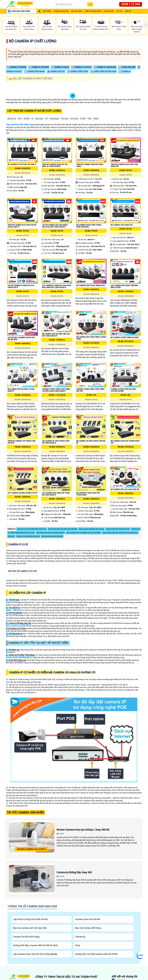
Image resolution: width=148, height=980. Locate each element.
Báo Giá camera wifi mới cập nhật (30, 928)
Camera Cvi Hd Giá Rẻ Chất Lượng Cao (32, 529)
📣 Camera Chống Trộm (78, 71)
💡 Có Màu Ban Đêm (127, 67)
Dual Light (39, 119)
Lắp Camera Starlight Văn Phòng (91, 529)
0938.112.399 (131, 4)
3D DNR (27, 119)
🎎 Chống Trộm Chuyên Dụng (104, 71)
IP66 (20, 119)
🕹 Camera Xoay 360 (56, 71)
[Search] (71, 4)
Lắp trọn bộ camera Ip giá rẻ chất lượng (34, 111)
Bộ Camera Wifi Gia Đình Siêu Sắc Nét (63, 529)
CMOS (96, 119)
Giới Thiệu (47, 11)
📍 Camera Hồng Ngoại (35, 71)
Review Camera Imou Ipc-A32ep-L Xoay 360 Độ (83, 830)
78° (46, 119)
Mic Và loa (12, 119)
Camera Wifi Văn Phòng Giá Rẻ (118, 529)
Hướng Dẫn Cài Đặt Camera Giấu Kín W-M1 (97, 954)
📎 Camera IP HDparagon (105, 67)
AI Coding (74, 119)
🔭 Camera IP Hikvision (39, 67)
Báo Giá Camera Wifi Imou (88, 928)
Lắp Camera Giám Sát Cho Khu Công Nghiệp (35, 954)
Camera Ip (80, 937)
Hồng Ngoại (54, 119)
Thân (89, 119)
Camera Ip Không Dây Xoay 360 (74, 872)
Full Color (65, 119)
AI (32, 119)
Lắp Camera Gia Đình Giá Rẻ (52, 536)
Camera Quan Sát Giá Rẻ (87, 919)
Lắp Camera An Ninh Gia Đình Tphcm (50, 533)
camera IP (78, 553)
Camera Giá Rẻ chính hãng (26, 937)
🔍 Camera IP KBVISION (17, 67)
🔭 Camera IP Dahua (60, 67)
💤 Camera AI (125, 71)
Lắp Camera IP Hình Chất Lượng (20, 125)
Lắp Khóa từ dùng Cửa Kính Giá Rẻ (30, 919)
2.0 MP (83, 119)
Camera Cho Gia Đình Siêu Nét (28, 536)
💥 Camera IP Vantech (82, 67)
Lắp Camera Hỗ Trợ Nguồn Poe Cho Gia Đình (84, 533)
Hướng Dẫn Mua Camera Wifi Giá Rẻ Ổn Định (35, 945)
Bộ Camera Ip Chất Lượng (33, 41)
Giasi (78, 945)
